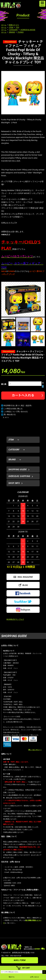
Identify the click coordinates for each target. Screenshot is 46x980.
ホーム (4, 25)
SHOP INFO (14, 483)
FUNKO (20, 32)
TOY (17, 27)
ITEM (11, 27)
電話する (12, 977)
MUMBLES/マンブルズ (15, 619)
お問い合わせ (34, 977)
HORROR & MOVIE (28, 30)
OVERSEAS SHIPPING (19, 476)
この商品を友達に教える (13, 409)
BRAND (12, 32)
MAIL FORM (20, 960)
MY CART (26, 968)
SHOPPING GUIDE (17, 469)
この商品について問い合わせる (16, 411)
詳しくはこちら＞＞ (35, 750)
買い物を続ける (10, 414)
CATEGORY (13, 30)
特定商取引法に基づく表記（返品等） (18, 405)
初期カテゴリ (14, 25)
